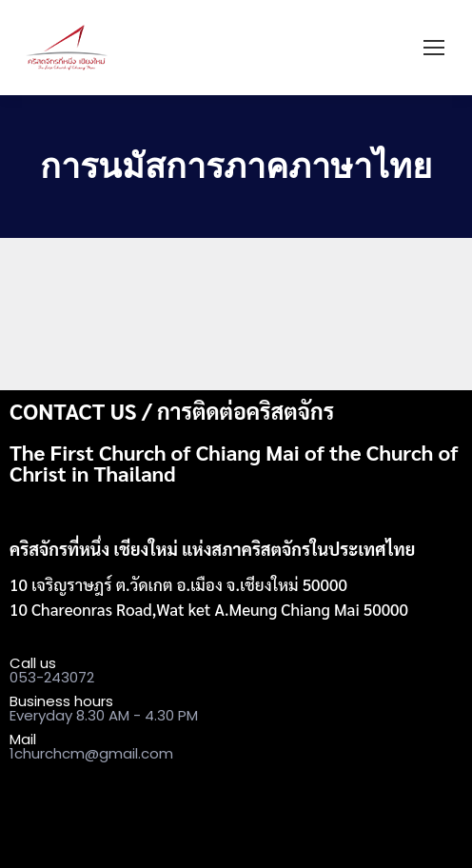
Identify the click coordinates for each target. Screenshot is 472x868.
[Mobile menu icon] (434, 48)
